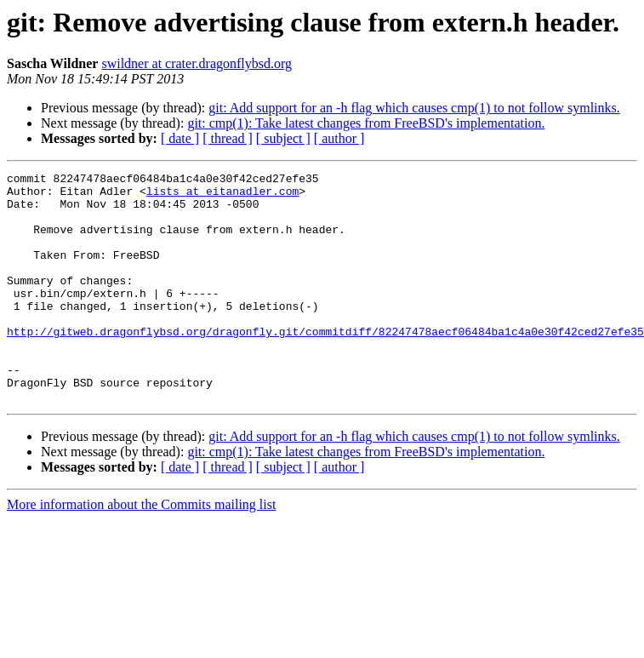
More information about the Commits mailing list (141, 550)
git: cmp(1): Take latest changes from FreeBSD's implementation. (366, 123)
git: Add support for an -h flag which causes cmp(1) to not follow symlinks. (414, 108)
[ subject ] (283, 138)
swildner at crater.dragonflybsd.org (197, 63)
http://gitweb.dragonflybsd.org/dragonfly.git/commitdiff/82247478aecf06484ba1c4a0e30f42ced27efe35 (325, 364)
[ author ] (339, 138)
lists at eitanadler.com (222, 196)
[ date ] (180, 138)
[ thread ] (228, 138)
